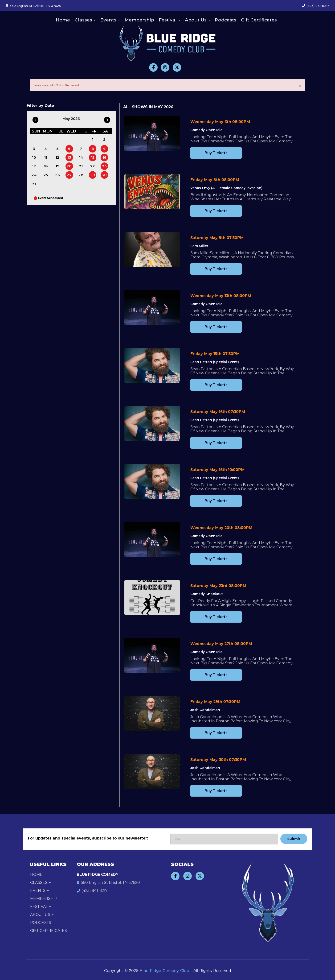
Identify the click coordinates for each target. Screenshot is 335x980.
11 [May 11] (46, 157)
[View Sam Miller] (152, 250)
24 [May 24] (34, 175)
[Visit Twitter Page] (177, 67)
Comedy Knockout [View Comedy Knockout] (207, 594)
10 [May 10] (34, 157)
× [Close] (300, 85)
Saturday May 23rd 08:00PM (218, 586)
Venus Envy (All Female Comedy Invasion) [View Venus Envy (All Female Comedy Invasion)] (226, 188)
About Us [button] (198, 20)
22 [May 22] (93, 166)
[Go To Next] (107, 119)
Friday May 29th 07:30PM (215, 702)
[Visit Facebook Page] (153, 67)
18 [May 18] (46, 166)
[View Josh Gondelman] (152, 713)
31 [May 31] (34, 184)
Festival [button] (170, 20)
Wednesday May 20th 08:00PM (221, 528)
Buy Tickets (216, 153)
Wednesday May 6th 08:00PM (220, 122)
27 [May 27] (69, 175)
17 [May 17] (34, 166)
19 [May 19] (57, 166)
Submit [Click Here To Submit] (294, 839)
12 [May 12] (57, 157)
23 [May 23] (104, 166)
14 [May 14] (81, 157)
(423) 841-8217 (318, 6)
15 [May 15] (93, 157)
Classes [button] (85, 20)
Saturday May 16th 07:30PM (218, 412)
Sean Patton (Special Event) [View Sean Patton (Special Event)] (215, 362)
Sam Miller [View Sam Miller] (199, 246)
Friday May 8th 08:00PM (215, 180)
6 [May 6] (69, 149)
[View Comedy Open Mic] (152, 134)
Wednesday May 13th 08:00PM (221, 296)
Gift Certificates (259, 20)
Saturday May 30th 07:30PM (218, 760)
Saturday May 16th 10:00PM (217, 470)
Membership (139, 20)
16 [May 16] (104, 157)
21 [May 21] (81, 166)
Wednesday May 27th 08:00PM (221, 644)
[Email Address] (224, 839)
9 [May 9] (104, 149)
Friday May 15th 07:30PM (215, 354)
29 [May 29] (93, 175)
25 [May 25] (46, 175)
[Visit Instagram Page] (165, 67)
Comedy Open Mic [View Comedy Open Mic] (206, 130)
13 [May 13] (69, 157)
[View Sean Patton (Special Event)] (152, 366)
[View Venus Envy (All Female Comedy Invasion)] (152, 192)
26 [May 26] (57, 175)
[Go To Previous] (35, 119)
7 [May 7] (81, 149)
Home (63, 20)
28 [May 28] (81, 175)
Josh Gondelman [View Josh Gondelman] (205, 710)
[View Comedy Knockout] (152, 598)
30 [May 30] (104, 175)
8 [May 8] (93, 149)
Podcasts (226, 20)
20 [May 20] (69, 166)
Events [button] (110, 20)
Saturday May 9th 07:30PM (217, 238)
